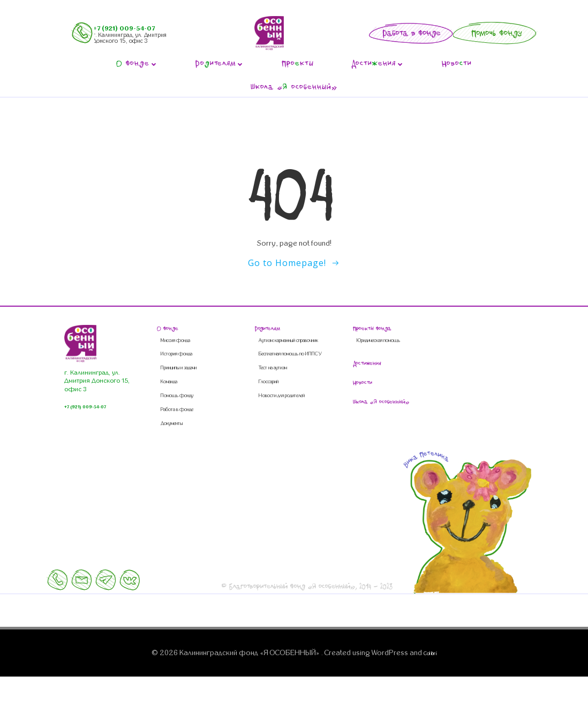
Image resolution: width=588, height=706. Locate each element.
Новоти (457, 64)
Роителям (220, 64)
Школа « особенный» (294, 88)
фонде (137, 64)
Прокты (298, 64)
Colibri (430, 684)
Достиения (378, 64)
